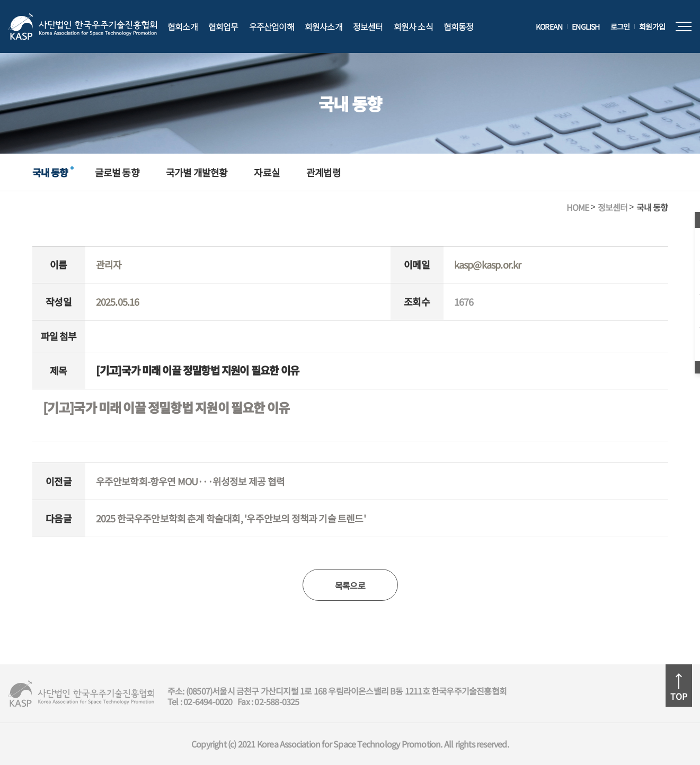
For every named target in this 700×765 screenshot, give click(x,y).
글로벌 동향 (117, 172)
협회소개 (183, 26)
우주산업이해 (272, 26)
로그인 (620, 26)
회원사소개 (324, 26)
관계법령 (324, 172)
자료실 (267, 172)
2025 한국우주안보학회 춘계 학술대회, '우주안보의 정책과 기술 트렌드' (231, 518)
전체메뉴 (684, 26)
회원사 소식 (413, 26)
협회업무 (223, 26)
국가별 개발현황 (197, 172)
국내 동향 (50, 172)
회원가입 (652, 26)
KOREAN (549, 26)
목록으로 (350, 585)
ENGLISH (586, 26)
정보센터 (368, 26)
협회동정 (459, 26)
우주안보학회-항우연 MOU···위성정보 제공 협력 (190, 481)
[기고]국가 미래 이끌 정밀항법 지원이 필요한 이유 (166, 408)
